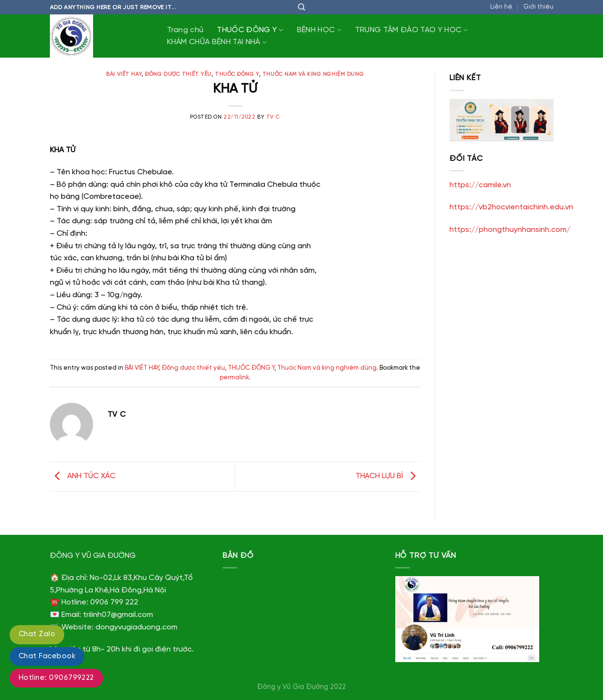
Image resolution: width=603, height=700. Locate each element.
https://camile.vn (480, 185)
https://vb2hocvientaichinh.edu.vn (511, 207)
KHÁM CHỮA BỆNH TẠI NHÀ (217, 42)
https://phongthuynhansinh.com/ (510, 230)
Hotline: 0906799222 (56, 678)
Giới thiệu (538, 7)
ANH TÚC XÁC (83, 477)
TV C (273, 117)
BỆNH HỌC (319, 30)
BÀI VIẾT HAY (124, 74)
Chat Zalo (37, 634)
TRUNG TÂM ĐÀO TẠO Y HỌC (412, 30)
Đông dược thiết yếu (178, 74)
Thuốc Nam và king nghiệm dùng (313, 74)
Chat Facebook (47, 656)
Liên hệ (501, 7)
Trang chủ (185, 30)
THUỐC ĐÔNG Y (250, 30)
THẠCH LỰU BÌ (388, 477)
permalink (234, 378)
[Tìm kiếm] (301, 7)
